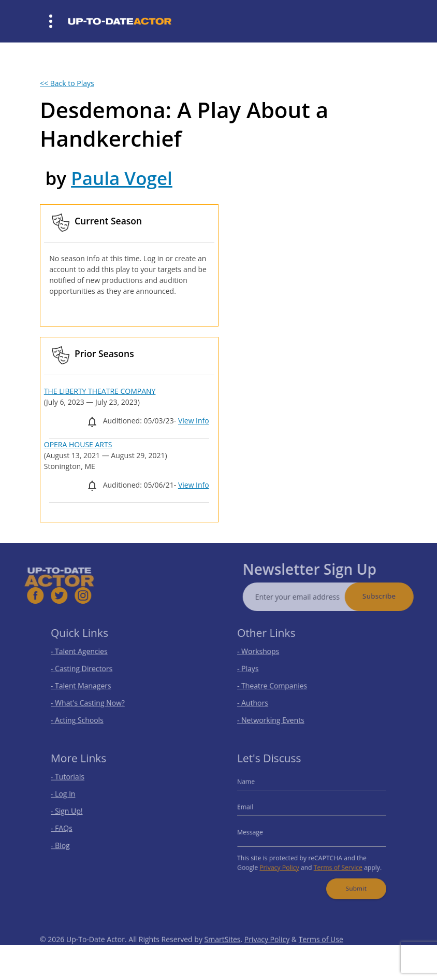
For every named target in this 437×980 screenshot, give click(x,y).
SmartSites (223, 951)
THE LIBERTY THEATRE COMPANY (100, 391)
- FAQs (69, 828)
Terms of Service (335, 863)
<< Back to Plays (67, 83)
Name (253, 786)
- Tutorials (74, 782)
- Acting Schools (83, 715)
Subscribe (391, 596)
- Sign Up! (73, 812)
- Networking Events (275, 715)
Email (253, 809)
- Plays (255, 669)
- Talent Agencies (84, 654)
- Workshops (264, 654)
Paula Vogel (122, 178)
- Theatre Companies (276, 684)
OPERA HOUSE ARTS (78, 444)
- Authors (259, 700)
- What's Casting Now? (92, 700)
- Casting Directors (86, 669)
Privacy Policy (283, 863)
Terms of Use (321, 951)
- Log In (70, 797)
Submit (352, 882)
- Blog (68, 843)
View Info (194, 421)
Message (257, 832)
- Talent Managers (86, 684)
